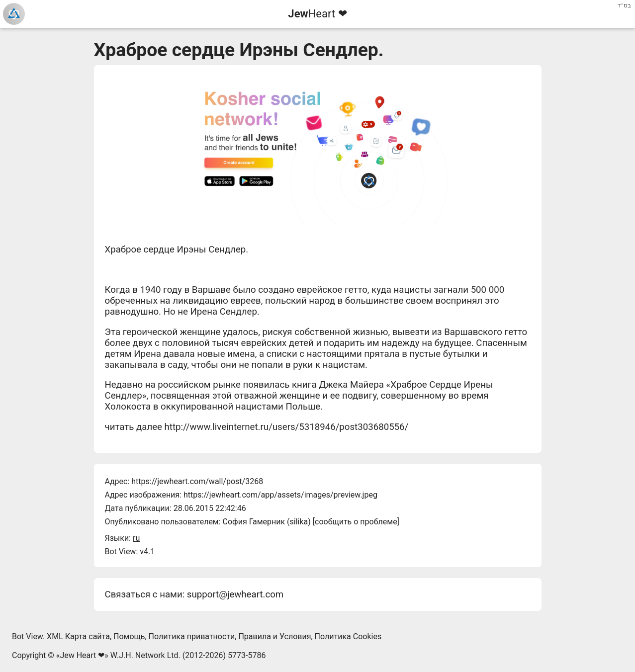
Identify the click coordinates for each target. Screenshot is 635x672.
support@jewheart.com (235, 594)
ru (136, 538)
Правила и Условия (274, 636)
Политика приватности (192, 636)
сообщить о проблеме (356, 522)
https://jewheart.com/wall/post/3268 (197, 481)
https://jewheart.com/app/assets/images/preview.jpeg (280, 495)
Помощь (129, 636)
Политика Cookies (348, 636)
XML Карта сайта (78, 636)
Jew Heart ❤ (82, 655)
